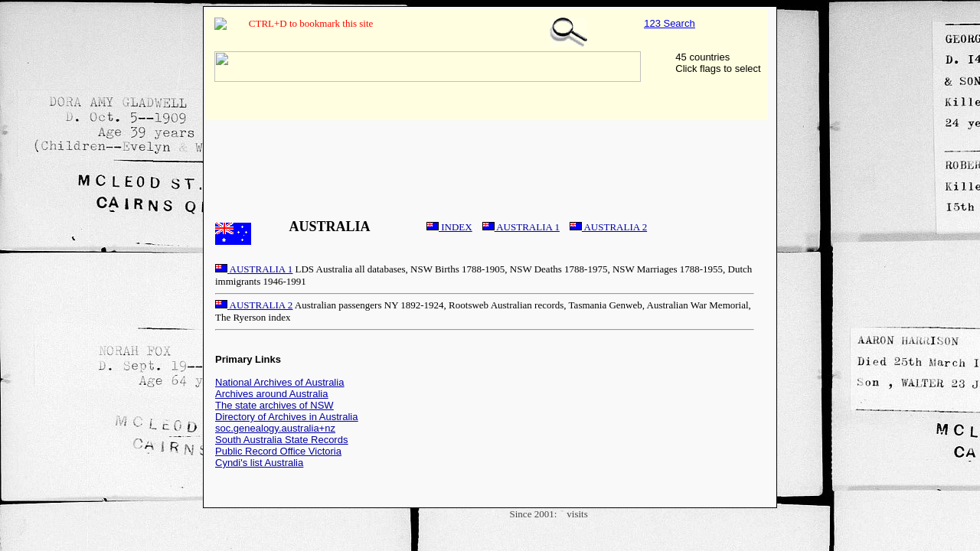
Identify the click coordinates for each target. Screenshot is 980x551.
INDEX (449, 227)
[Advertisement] (490, 160)
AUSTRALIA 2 (608, 227)
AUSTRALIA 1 (521, 227)
